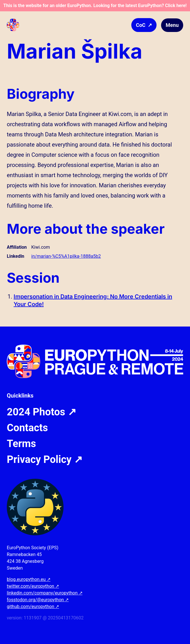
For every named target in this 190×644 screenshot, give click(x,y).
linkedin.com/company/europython (45, 593)
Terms (21, 444)
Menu (172, 25)
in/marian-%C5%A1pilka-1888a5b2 (66, 256)
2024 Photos (42, 412)
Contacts (27, 428)
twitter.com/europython (33, 586)
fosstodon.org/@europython (38, 600)
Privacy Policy (45, 460)
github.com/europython (33, 607)
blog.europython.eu (29, 579)
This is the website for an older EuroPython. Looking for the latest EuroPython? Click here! (95, 6)
